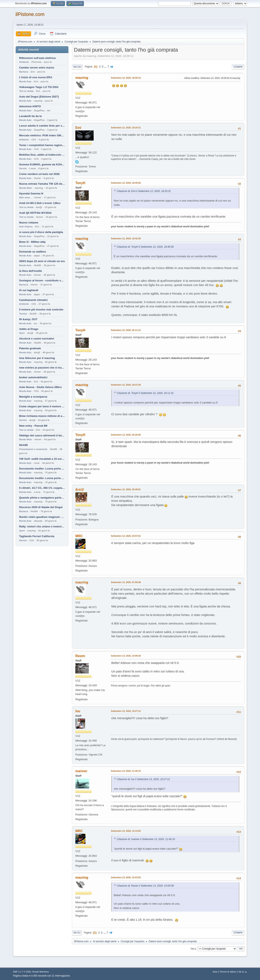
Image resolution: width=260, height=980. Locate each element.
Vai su (77, 933)
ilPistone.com (30, 14)
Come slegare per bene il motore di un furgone (42, 406)
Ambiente (24, 62)
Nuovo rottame (29, 223)
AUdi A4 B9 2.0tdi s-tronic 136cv (40, 203)
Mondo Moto (25, 188)
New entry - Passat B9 (33, 426)
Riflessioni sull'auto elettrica (37, 58)
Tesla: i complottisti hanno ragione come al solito (42, 145)
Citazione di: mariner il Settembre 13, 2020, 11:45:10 (146, 839)
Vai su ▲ (243, 972)
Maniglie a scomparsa (33, 397)
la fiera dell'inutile (30, 271)
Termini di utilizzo (228, 972)
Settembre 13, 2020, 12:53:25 (126, 877)
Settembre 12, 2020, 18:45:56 (126, 183)
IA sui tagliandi (29, 290)
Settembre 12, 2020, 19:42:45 (126, 238)
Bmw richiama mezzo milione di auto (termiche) (42, 416)
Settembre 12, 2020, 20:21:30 (126, 385)
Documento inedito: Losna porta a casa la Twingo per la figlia (42, 469)
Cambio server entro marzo (37, 68)
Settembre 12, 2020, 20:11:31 (126, 330)
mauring (82, 78)
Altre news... (25, 197)
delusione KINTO (30, 106)
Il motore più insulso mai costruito (41, 310)
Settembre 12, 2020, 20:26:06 (126, 435)
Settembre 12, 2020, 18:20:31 (126, 128)
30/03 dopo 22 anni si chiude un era (42, 261)
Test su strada (26, 91)
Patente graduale (30, 348)
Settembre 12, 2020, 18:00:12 (126, 78)
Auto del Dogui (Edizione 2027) (39, 97)
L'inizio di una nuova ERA (36, 77)
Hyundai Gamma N (31, 194)
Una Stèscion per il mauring (37, 358)
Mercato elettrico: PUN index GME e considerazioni (42, 135)
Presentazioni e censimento (33, 449)
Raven (80, 656)
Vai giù (77, 67)
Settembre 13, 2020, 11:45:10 (126, 771)
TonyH (80, 183)
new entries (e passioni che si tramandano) (42, 368)
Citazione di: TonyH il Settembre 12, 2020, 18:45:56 (145, 247)
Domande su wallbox (33, 252)
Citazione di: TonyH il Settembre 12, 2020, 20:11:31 (145, 393)
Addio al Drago (29, 329)
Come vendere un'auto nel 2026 (39, 174)
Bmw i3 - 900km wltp (32, 242)
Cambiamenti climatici (33, 300)
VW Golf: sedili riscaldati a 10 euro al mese (42, 459)
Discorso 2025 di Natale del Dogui (41, 507)
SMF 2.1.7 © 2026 (22, 972)
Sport (22, 333)
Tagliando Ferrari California (37, 536)
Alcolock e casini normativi (37, 339)
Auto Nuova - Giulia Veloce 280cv (40, 387)
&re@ (80, 489)
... (106, 67)
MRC (79, 536)
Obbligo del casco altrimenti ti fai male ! (42, 435)
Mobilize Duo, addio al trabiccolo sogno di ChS (42, 155)
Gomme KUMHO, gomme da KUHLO (42, 164)
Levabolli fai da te (30, 116)
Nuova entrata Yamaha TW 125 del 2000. (42, 184)
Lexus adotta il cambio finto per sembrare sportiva (42, 126)
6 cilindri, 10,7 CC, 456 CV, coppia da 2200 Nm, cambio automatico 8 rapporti (42, 488)
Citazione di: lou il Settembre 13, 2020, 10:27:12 (143, 779)
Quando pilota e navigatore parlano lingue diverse (42, 498)
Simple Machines (40, 972)
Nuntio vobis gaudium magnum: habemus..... (42, 517)
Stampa (238, 67)
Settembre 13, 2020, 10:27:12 (126, 711)
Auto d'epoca (26, 227)
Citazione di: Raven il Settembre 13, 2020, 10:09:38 (145, 886)
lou (78, 711)
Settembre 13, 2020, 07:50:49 (126, 582)
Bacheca (24, 72)
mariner (81, 771)
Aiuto (215, 972)
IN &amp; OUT (28, 319)
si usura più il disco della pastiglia (41, 232)
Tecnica (23, 314)
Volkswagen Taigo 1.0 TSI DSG (39, 87)
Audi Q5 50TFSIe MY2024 (35, 213)
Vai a (193, 949)
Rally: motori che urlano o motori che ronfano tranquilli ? (42, 526)
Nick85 (23, 445)
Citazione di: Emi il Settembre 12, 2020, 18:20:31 (144, 191)
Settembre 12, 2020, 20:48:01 (126, 489)
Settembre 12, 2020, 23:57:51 (126, 536)
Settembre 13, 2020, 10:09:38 (126, 656)
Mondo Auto (25, 81)
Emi (78, 128)
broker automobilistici (33, 377)
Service (23, 168)
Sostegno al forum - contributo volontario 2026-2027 (42, 280)
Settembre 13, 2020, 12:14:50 (126, 831)
